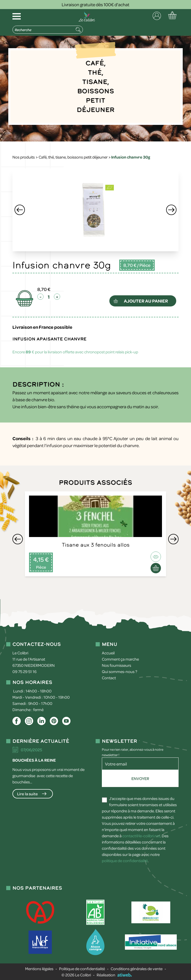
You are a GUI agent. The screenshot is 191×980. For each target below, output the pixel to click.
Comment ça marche (120, 659)
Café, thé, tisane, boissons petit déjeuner (73, 157)
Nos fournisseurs (116, 665)
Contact (109, 678)
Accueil (108, 653)
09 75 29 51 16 (24, 671)
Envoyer (140, 778)
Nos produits (24, 157)
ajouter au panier (146, 301)
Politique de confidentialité (82, 969)
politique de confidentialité (125, 861)
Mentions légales (39, 969)
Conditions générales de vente (137, 969)
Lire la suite (27, 794)
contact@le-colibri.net (141, 836)
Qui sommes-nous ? (119, 671)
